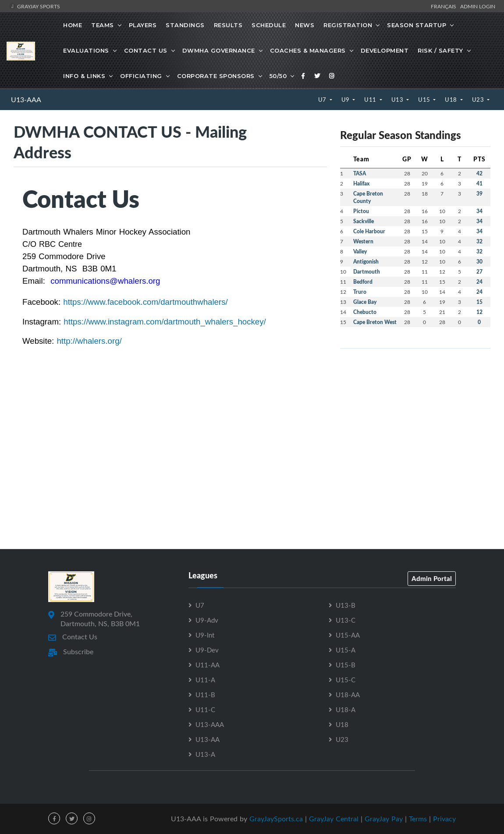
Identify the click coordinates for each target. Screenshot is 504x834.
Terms (418, 819)
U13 (398, 100)
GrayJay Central (334, 819)
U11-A (205, 680)
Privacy (444, 819)
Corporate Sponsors (216, 76)
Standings (185, 25)
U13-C (346, 620)
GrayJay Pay (384, 819)
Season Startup (417, 25)
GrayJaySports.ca (276, 819)
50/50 (278, 76)
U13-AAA (26, 100)
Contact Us (146, 50)
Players (143, 25)
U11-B (205, 695)
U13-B (346, 605)
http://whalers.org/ (89, 341)
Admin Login (478, 6)
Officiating (141, 76)
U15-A (346, 650)
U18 (452, 100)
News (305, 25)
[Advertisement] (415, 417)
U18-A (346, 709)
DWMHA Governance (219, 50)
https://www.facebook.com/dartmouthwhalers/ (145, 302)
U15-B (346, 665)
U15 (425, 100)
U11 (371, 100)
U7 (323, 100)
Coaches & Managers (308, 50)
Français (445, 6)
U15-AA (348, 635)
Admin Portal (432, 578)
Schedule (269, 25)
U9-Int (205, 635)
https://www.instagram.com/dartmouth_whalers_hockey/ (165, 322)
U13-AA (208, 739)
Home (73, 25)
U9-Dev (207, 650)
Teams (103, 25)
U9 (346, 100)
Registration (348, 25)
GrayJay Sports (34, 6)
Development (385, 50)
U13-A (205, 754)
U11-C (205, 709)
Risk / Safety (440, 50)
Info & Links (84, 76)
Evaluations (86, 50)
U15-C (346, 680)
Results (228, 25)
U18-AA (348, 695)
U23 (479, 100)
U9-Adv (207, 620)
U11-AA (208, 665)
